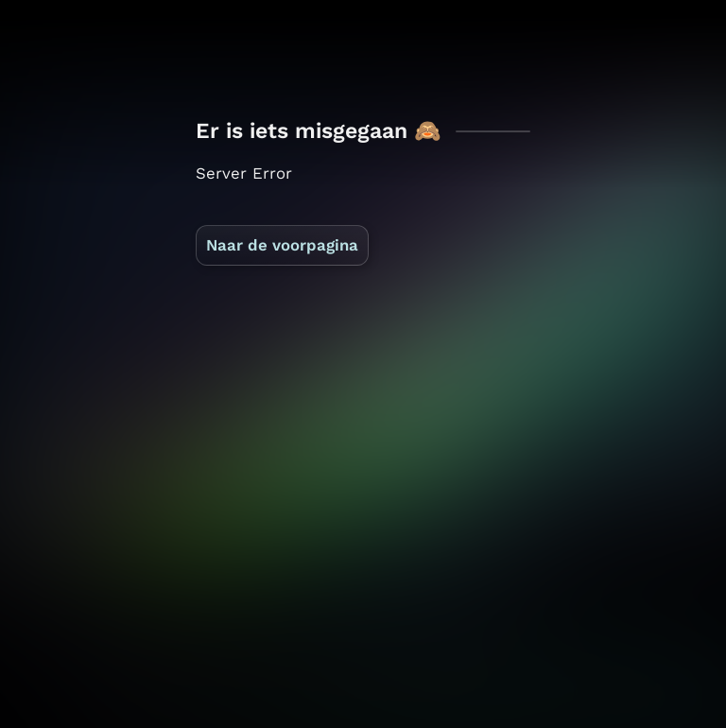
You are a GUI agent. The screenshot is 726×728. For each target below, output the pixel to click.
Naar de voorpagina (282, 245)
